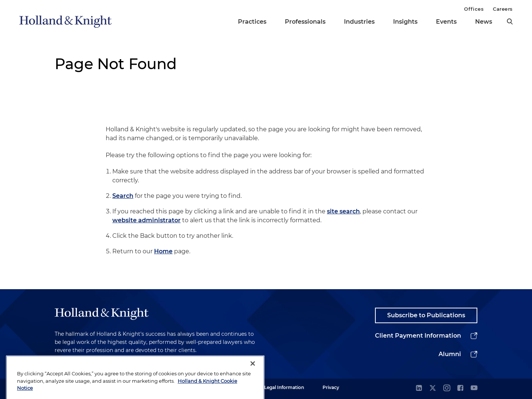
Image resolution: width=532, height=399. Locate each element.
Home (163, 251)
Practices (252, 22)
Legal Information (284, 387)
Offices (474, 9)
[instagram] (447, 388)
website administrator (146, 220)
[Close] (253, 369)
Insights (405, 22)
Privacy (331, 387)
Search (123, 196)
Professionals (305, 22)
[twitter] (433, 388)
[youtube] (474, 388)
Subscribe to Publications (426, 315)
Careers (503, 9)
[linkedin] (419, 388)
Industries (359, 22)
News (484, 22)
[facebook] (460, 388)
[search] (510, 21)
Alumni (450, 354)
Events (446, 22)
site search (343, 211)
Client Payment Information (418, 336)
